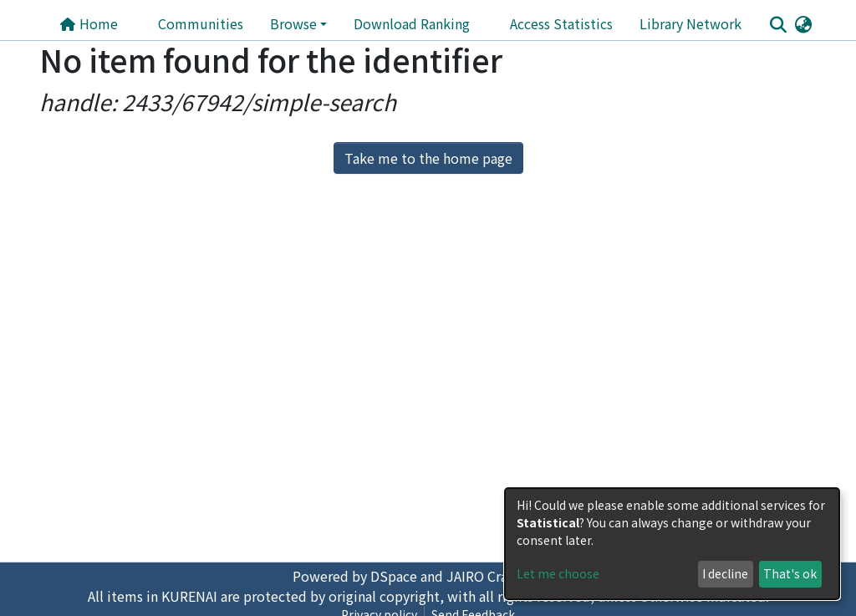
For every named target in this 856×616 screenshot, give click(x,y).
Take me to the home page (428, 158)
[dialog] (672, 544)
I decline (725, 573)
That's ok (790, 573)
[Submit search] (778, 24)
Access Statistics (561, 23)
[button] (803, 23)
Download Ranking (412, 23)
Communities (201, 23)
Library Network (690, 23)
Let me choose (558, 573)
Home (89, 23)
